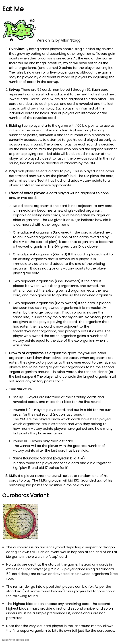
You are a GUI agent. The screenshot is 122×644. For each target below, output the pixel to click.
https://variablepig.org (16, 640)
